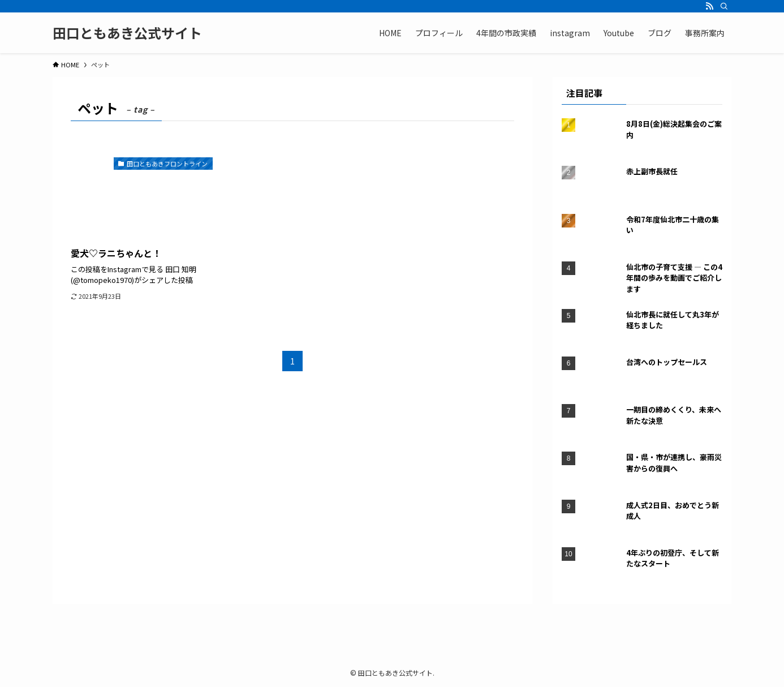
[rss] (709, 6)
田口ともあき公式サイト (127, 33)
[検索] (724, 6)
